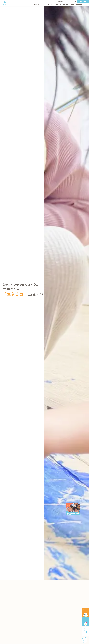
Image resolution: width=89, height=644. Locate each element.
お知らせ (44, 5)
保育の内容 (58, 5)
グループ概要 (51, 5)
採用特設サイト (62, 2)
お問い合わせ (79, 5)
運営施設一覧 (36, 5)
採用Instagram (72, 2)
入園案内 (72, 5)
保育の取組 (65, 5)
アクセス (86, 5)
